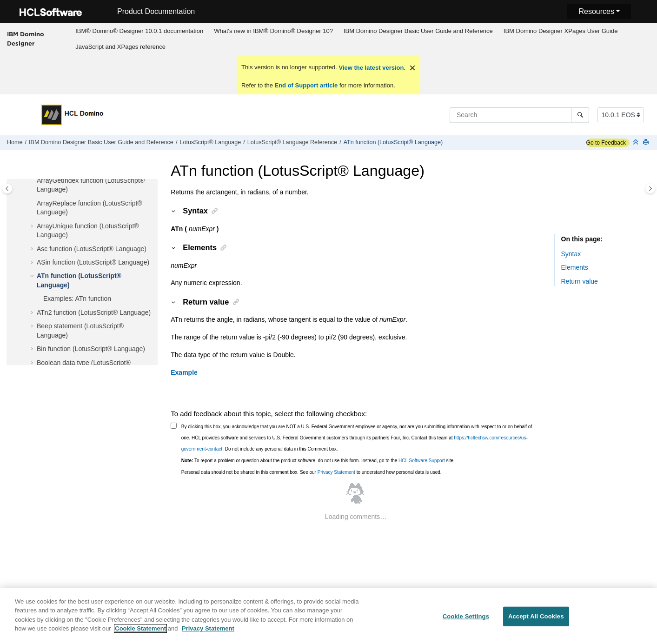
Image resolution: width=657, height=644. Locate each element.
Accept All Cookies (536, 621)
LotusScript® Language (210, 142)
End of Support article (306, 85)
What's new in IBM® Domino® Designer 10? (273, 31)
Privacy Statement (336, 472)
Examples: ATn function (77, 299)
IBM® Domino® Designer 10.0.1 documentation (139, 31)
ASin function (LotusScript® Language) (93, 262)
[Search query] (519, 115)
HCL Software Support (422, 461)
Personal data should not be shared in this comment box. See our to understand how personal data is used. (312, 472)
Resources (596, 11)
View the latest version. (371, 68)
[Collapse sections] (637, 143)
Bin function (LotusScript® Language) (91, 349)
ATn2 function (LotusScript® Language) (94, 312)
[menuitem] (139, 31)
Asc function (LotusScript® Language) (92, 249)
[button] (33, 181)
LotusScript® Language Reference (292, 142)
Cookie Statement (140, 634)
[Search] (580, 115)
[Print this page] (647, 143)
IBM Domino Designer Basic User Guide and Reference (418, 31)
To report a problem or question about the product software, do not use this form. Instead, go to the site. (318, 461)
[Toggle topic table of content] (650, 189)
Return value (580, 281)
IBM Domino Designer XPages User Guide (561, 31)
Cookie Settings (466, 621)
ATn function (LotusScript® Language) (393, 142)
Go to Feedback (606, 143)
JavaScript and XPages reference (120, 47)
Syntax (571, 254)
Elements (575, 267)
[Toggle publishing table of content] (7, 189)
